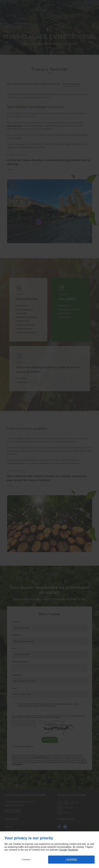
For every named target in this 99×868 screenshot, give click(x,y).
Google (63, 850)
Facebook (73, 850)
